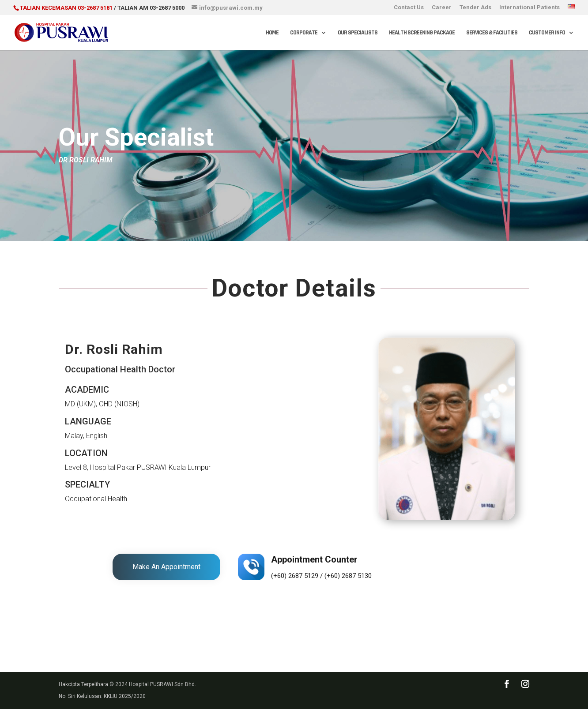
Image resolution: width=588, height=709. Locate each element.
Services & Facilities (492, 33)
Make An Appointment (166, 567)
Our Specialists (358, 33)
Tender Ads (475, 8)
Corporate (304, 33)
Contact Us (409, 8)
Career (442, 8)
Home (272, 33)
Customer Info (547, 33)
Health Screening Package (422, 33)
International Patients (530, 8)
